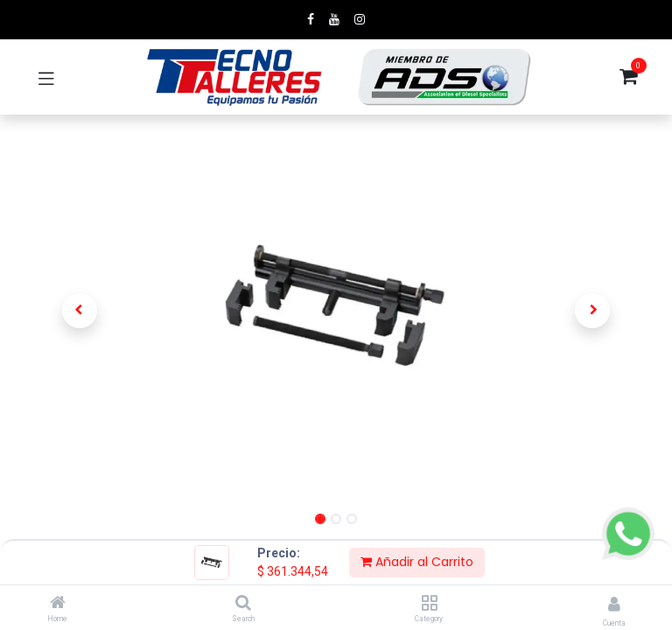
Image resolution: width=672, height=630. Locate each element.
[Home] (58, 604)
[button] (80, 311)
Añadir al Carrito (417, 562)
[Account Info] (614, 604)
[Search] (243, 604)
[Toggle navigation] (46, 77)
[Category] (429, 604)
